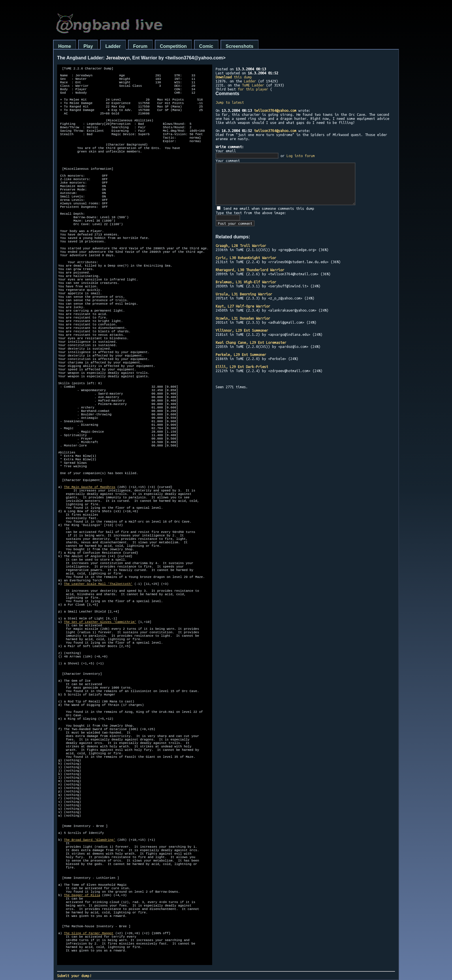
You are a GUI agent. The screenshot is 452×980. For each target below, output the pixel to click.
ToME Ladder (253, 85)
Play (88, 46)
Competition (173, 46)
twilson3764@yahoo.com (275, 110)
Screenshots (240, 46)
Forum (140, 46)
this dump (234, 77)
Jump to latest (230, 102)
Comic (206, 46)
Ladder (113, 46)
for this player (253, 89)
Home (65, 46)
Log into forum (301, 156)
